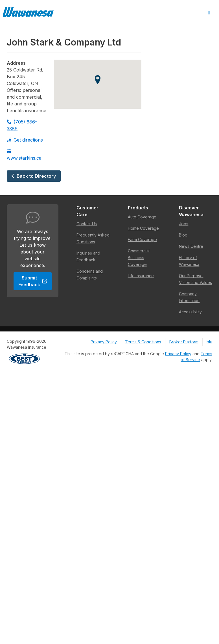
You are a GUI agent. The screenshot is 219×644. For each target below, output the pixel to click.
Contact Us (87, 224)
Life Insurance (141, 276)
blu (209, 342)
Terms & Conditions (143, 342)
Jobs (184, 224)
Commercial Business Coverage (139, 258)
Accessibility (190, 312)
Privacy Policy (104, 342)
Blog (183, 235)
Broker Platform (184, 342)
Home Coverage (143, 228)
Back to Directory (34, 176)
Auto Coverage (142, 217)
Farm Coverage (142, 239)
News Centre (191, 246)
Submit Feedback (33, 281)
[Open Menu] (209, 13)
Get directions (25, 140)
